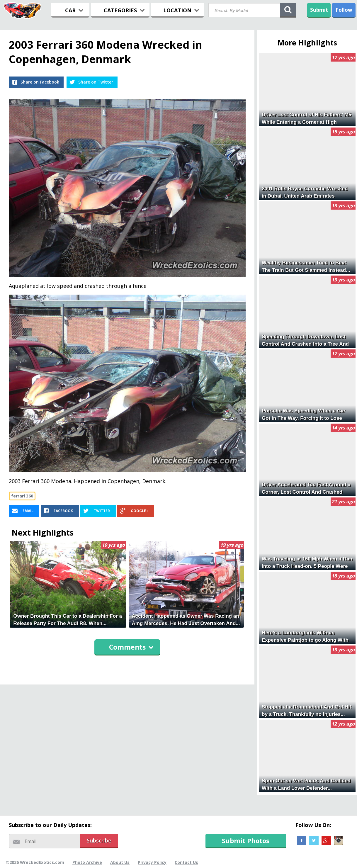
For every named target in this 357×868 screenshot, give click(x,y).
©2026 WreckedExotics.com (35, 862)
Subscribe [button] (99, 840)
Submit (319, 10)
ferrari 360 (22, 496)
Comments (131, 647)
